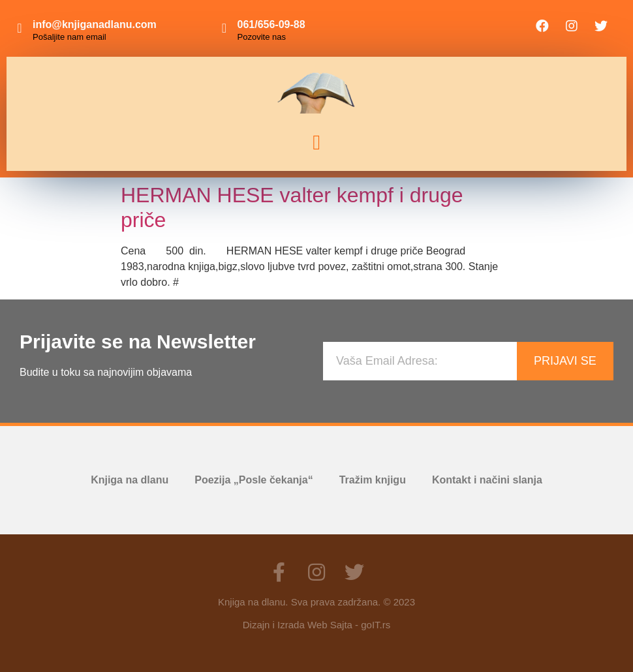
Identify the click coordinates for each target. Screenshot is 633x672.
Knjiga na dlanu (130, 480)
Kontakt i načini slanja (487, 480)
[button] (316, 142)
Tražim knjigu (373, 480)
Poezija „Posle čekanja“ (254, 480)
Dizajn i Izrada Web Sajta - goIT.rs (316, 625)
